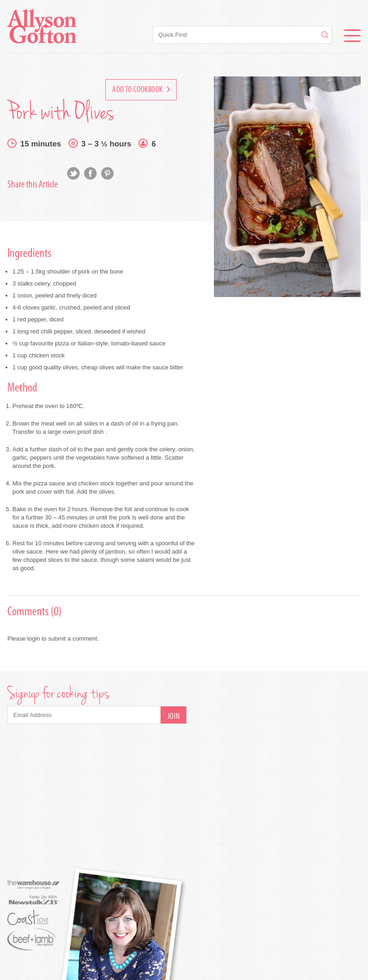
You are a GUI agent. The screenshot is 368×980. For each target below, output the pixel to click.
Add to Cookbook (141, 90)
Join (174, 717)
